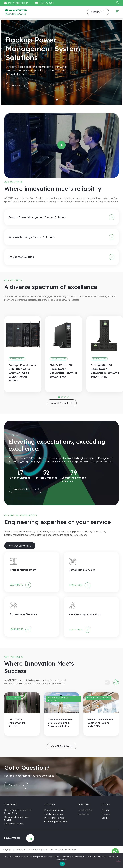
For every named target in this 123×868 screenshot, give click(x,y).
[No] (118, 860)
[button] (61, 146)
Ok (62, 864)
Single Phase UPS (59, 359)
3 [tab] (63, 100)
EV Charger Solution (21, 257)
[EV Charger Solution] (112, 257)
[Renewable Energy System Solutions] (112, 237)
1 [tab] (57, 100)
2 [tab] (60, 100)
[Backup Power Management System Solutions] (112, 217)
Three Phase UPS (17, 359)
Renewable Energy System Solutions (32, 237)
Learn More (18, 86)
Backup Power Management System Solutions (38, 217)
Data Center (14, 698)
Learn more (19, 585)
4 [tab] (66, 100)
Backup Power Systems (98, 698)
